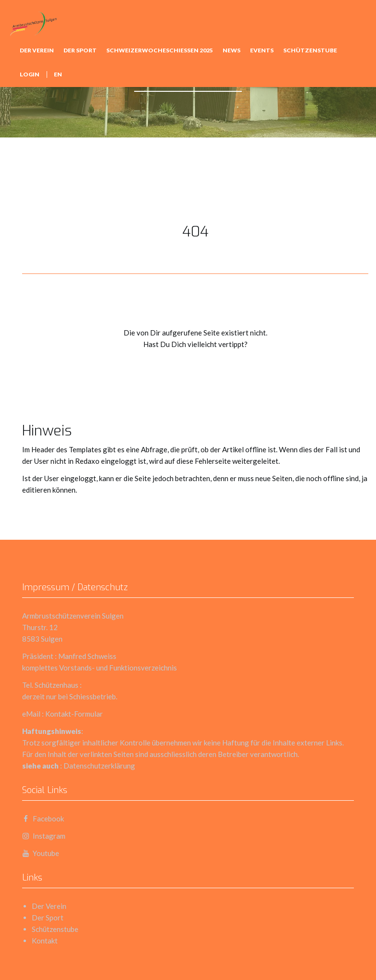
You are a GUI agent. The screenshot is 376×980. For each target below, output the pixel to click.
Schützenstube (310, 50)
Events (262, 50)
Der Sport (80, 50)
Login (30, 74)
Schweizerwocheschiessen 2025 (160, 50)
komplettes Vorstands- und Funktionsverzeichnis (100, 668)
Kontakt (45, 941)
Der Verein (37, 50)
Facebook (43, 819)
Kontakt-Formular (74, 714)
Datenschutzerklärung (99, 766)
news (232, 50)
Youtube (41, 853)
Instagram (44, 836)
